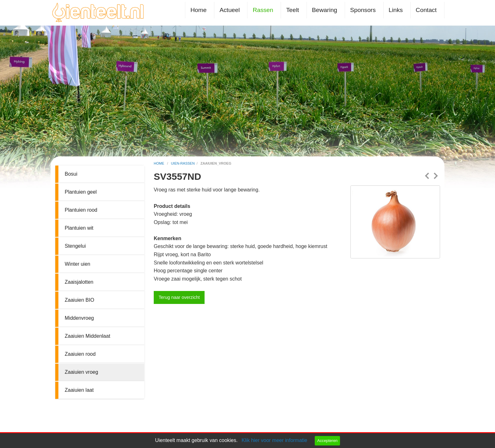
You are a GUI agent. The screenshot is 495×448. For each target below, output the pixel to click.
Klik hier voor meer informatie (274, 440)
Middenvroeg (79, 318)
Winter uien (78, 264)
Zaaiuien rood (80, 354)
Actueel (230, 10)
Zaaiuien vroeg (81, 372)
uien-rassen (183, 163)
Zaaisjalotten (79, 282)
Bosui (71, 174)
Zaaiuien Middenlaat (87, 336)
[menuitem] (200, 10)
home (159, 163)
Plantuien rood (81, 210)
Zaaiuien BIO (79, 300)
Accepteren (328, 441)
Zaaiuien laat (79, 390)
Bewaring (325, 10)
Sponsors (363, 10)
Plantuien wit (79, 228)
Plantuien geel (81, 192)
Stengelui (75, 246)
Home (198, 10)
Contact (426, 10)
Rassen (263, 10)
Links (396, 10)
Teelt (292, 10)
